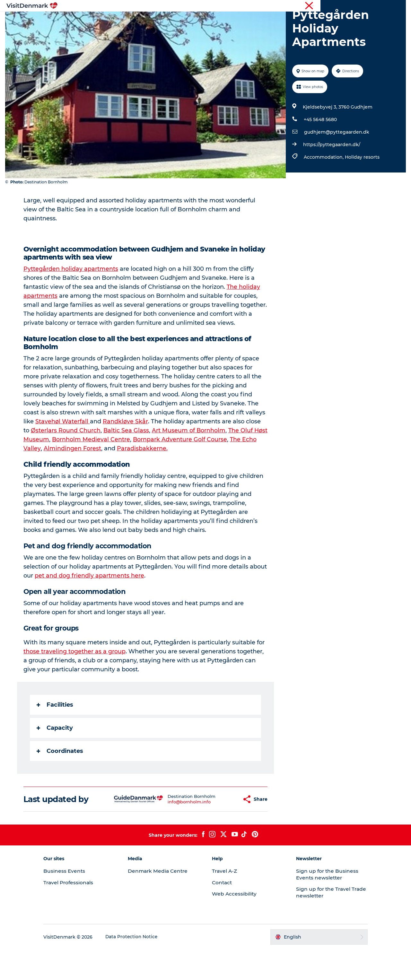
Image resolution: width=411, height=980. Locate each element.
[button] (221, 830)
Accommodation (230, 21)
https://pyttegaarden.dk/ (331, 175)
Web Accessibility (235, 924)
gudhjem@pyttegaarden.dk (336, 163)
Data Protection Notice (143, 967)
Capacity (55, 758)
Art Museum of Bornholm (189, 461)
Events (311, 21)
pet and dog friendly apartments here (90, 606)
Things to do (184, 21)
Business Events (351, 6)
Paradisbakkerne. (158, 479)
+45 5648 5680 (320, 150)
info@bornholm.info (174, 832)
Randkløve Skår (126, 452)
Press (378, 6)
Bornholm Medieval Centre (107, 470)
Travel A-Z (225, 901)
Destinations (144, 21)
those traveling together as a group (75, 682)
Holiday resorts (362, 188)
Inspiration (105, 21)
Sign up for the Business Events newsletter (323, 905)
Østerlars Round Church (66, 461)
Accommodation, (324, 188)
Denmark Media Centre (164, 901)
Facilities (55, 735)
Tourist (279, 6)
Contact (397, 6)
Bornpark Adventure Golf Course (196, 470)
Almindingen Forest (88, 479)
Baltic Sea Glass (127, 461)
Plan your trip (276, 21)
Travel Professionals (311, 6)
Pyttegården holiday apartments (71, 299)
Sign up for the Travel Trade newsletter (319, 923)
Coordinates (60, 781)
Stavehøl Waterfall (63, 452)
